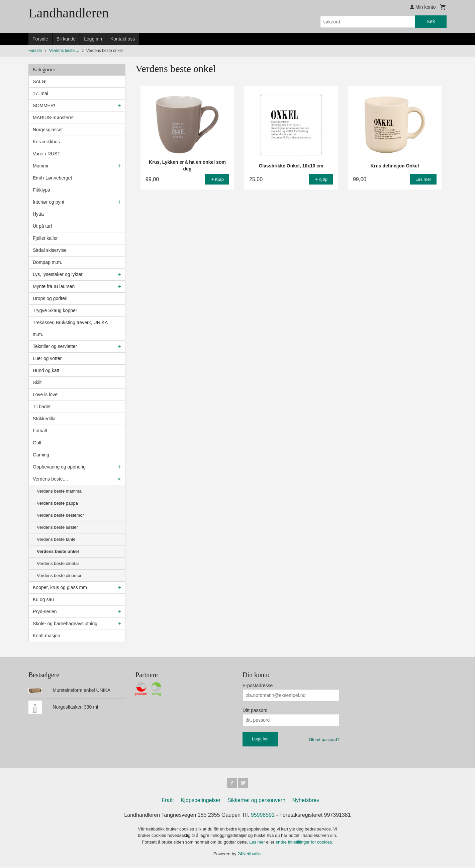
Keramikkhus (46, 142)
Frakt (168, 801)
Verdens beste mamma (59, 491)
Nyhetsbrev (306, 801)
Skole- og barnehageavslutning (65, 624)
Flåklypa (41, 190)
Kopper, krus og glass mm (60, 587)
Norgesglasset (48, 130)
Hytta (38, 214)
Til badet (42, 407)
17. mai (40, 93)
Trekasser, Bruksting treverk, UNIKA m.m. (70, 328)
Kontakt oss (123, 39)
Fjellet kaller (45, 238)
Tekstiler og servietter (55, 346)
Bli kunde (66, 39)
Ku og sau (43, 599)
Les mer (258, 843)
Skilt (37, 382)
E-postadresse (258, 685)
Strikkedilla (44, 419)
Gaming (41, 455)
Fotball (40, 431)
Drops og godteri (50, 298)
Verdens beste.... (50, 479)
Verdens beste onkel (58, 551)
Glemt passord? (324, 740)
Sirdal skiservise (50, 250)
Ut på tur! (42, 226)
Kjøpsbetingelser (201, 801)
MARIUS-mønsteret (53, 118)
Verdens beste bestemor (60, 515)
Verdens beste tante (56, 539)
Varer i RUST (46, 154)
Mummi (40, 166)
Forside (40, 39)
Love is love (45, 394)
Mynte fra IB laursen (54, 286)
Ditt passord (255, 710)
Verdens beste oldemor (59, 575)
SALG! (40, 81)
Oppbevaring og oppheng (59, 467)
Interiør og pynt (49, 202)
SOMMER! (44, 105)
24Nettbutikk (250, 855)
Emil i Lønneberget (53, 178)
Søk (431, 21)
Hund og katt (46, 370)
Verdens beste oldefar (58, 563)
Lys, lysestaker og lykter (58, 274)
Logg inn (93, 39)
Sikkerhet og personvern (256, 801)
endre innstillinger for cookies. (304, 843)
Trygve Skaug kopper (55, 310)
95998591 (263, 816)
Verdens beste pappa (57, 503)
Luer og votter (47, 358)
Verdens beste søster (57, 527)
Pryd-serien (45, 611)
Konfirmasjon (46, 636)
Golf (37, 443)
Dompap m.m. (47, 262)
